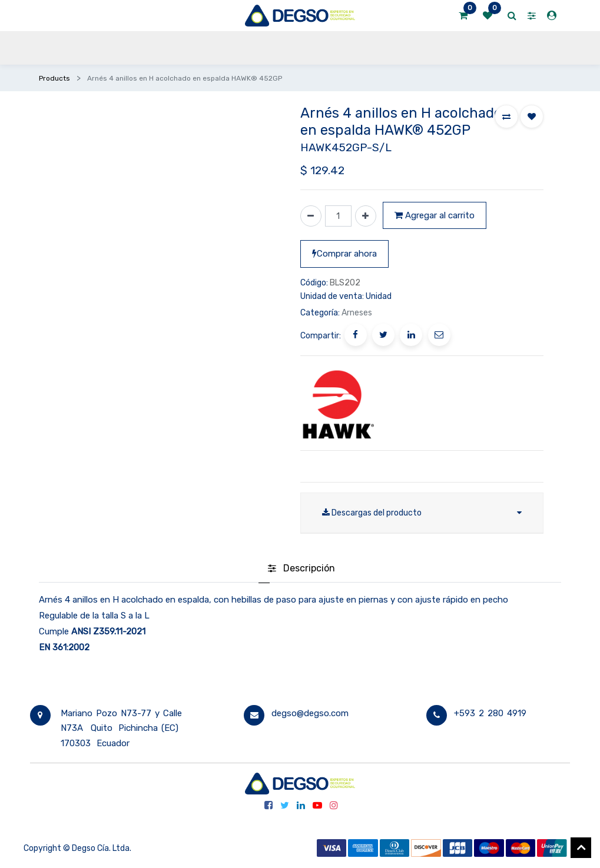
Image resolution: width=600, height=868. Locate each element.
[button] (506, 117)
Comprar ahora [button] (344, 254)
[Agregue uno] (366, 216)
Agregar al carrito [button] (435, 215)
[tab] (301, 570)
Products (54, 78)
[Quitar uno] (311, 216)
